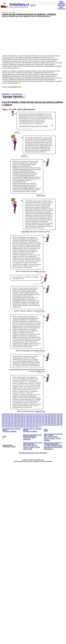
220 (15, 420)
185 (61, 421)
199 (18, 421)
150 (46, 425)
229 (49, 418)
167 (55, 423)
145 (61, 425)
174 (34, 423)
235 (31, 418)
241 (12, 418)
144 (3, 427)
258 (22, 416)
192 (40, 421)
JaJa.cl (31, 461)
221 (12, 420)
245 (61, 416)
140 (15, 427)
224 (3, 420)
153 (37, 425)
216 (28, 420)
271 (43, 414)
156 (27, 425)
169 (49, 423)
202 (9, 421)
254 (34, 416)
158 (21, 425)
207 (55, 420)
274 (34, 414)
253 (37, 416)
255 (31, 416)
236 (28, 418)
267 (55, 414)
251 (43, 416)
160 (15, 425)
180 (15, 423)
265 (61, 414)
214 (34, 420)
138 (22, 427)
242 (9, 418)
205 (61, 420)
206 (58, 420)
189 (49, 421)
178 (22, 423)
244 (3, 418)
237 (25, 418)
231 (43, 418)
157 (24, 425)
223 (6, 420)
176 (28, 423)
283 (6, 414)
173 (37, 423)
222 (9, 420)
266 (58, 414)
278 (22, 414)
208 (52, 420)
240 (15, 418)
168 (52, 423)
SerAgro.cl (26, 461)
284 (3, 414)
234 (34, 418)
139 (18, 427)
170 (46, 423)
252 (40, 416)
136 (28, 427)
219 (18, 420)
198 (22, 421)
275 (31, 414)
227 (55, 418)
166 (58, 423)
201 (12, 421)
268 (52, 414)
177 (25, 423)
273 (37, 414)
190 (46, 421)
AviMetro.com (37, 461)
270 (46, 414)
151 (43, 425)
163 (6, 425)
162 (9, 425)
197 (25, 421)
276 (28, 414)
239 (18, 418)
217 (25, 420)
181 (12, 423)
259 (18, 416)
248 (52, 416)
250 (46, 416)
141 (12, 427)
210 (46, 420)
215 (31, 420)
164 (3, 425)
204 (3, 421)
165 (61, 423)
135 (31, 427)
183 (6, 423)
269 (49, 414)
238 (22, 418)
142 (9, 427)
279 (18, 414)
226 (58, 418)
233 (37, 418)
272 (40, 414)
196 (28, 421)
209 (49, 420)
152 (39, 425)
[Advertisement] (26, 36)
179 (18, 423)
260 (15, 416)
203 (6, 421)
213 (37, 420)
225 (61, 418)
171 (43, 423)
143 (6, 427)
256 (28, 416)
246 (58, 416)
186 (58, 421)
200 (15, 421)
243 (6, 418)
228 (52, 418)
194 (34, 421)
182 (9, 423)
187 (55, 421)
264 (3, 416)
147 (55, 425)
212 (40, 420)
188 (52, 421)
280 (15, 414)
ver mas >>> (33, 438)
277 (25, 414)
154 (33, 425)
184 (3, 423)
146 (58, 425)
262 (9, 416)
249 (49, 416)
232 (40, 418)
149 (49, 425)
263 (6, 416)
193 (37, 421)
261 (12, 416)
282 (9, 414)
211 (43, 420)
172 (40, 423)
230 (46, 418)
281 (12, 414)
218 (22, 420)
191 (43, 421)
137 (25, 427)
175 (31, 423)
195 (31, 421)
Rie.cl (43, 461)
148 (52, 425)
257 (25, 416)
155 (30, 425)
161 (12, 425)
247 (55, 416)
